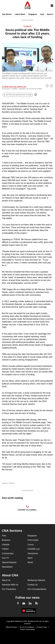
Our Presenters (9, 589)
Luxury (31, 545)
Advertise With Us (10, 585)
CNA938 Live (34, 549)
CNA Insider (33, 540)
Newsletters (7, 567)
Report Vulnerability (27, 629)
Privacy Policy (42, 627)
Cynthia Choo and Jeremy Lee (14, 87)
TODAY (5, 549)
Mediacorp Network (36, 580)
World (30, 562)
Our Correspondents (37, 589)
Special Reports (9, 562)
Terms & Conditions (27, 627)
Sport (30, 558)
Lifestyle (6, 545)
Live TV (5, 558)
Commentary (8, 553)
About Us (6, 580)
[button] (18, 95)
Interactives (33, 553)
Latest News (20, 14)
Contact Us (33, 585)
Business (6, 540)
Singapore (33, 14)
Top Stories (7, 14)
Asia (42, 14)
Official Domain (11, 627)
